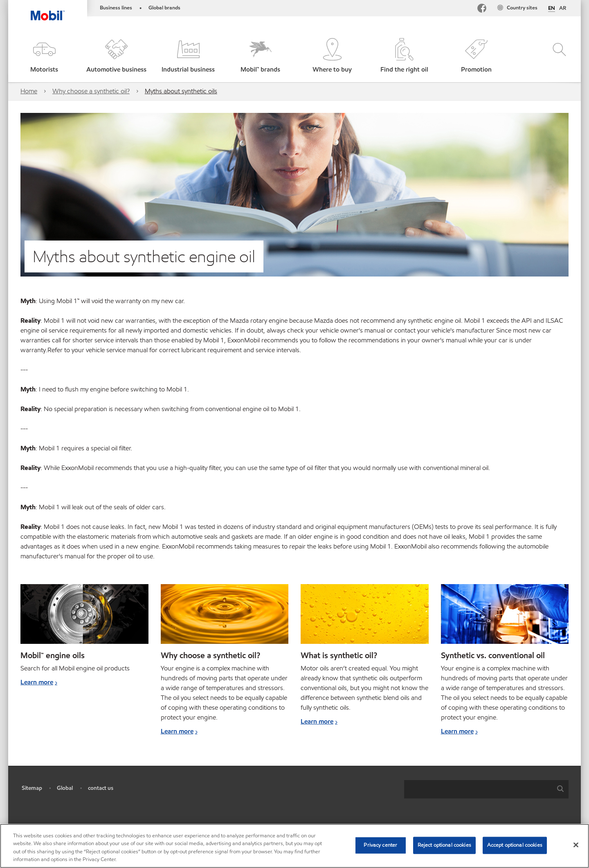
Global (65, 788)
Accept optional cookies (515, 845)
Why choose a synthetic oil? (91, 91)
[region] (294, 846)
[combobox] (486, 789)
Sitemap (32, 788)
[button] (44, 56)
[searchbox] (478, 789)
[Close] (576, 845)
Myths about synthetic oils (181, 91)
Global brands (164, 8)
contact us (101, 788)
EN (552, 9)
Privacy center (380, 845)
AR (563, 8)
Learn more (37, 682)
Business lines (116, 8)
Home (29, 91)
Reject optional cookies (444, 845)
